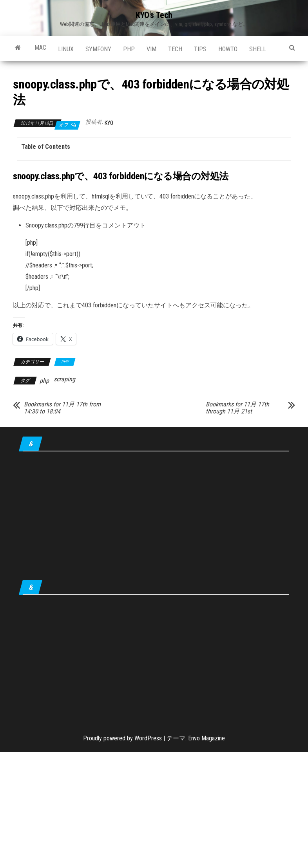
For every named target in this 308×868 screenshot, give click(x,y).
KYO (109, 123)
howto (228, 49)
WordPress (148, 738)
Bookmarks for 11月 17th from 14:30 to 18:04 (62, 408)
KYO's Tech (154, 15)
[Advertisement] (154, 517)
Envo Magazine (207, 738)
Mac (40, 48)
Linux (66, 49)
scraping (64, 379)
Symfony (98, 49)
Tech (175, 49)
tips (200, 49)
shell (258, 49)
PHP (129, 49)
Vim (151, 49)
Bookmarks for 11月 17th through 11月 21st (237, 408)
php (44, 381)
